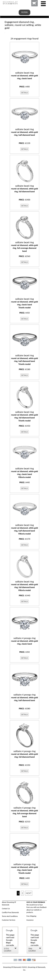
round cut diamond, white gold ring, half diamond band (24, 132)
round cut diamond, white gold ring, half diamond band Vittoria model (24, 529)
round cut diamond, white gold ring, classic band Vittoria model (24, 473)
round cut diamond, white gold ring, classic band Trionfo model (24, 303)
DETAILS (25, 93)
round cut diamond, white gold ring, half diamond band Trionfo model (24, 360)
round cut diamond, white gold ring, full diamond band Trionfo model (24, 416)
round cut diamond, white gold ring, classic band (24, 76)
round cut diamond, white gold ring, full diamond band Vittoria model (24, 586)
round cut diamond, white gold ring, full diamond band (24, 189)
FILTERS (24, 12)
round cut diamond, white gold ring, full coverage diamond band (24, 247)
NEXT (29, 893)
